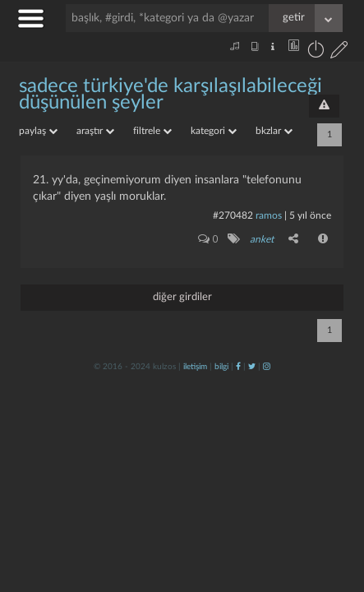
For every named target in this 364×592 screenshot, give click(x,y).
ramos (269, 215)
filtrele (152, 131)
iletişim (195, 367)
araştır (95, 131)
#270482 (233, 215)
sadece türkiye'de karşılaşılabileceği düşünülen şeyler (170, 95)
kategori (214, 131)
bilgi (221, 367)
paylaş (38, 131)
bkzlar (274, 131)
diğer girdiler (182, 297)
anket (262, 239)
